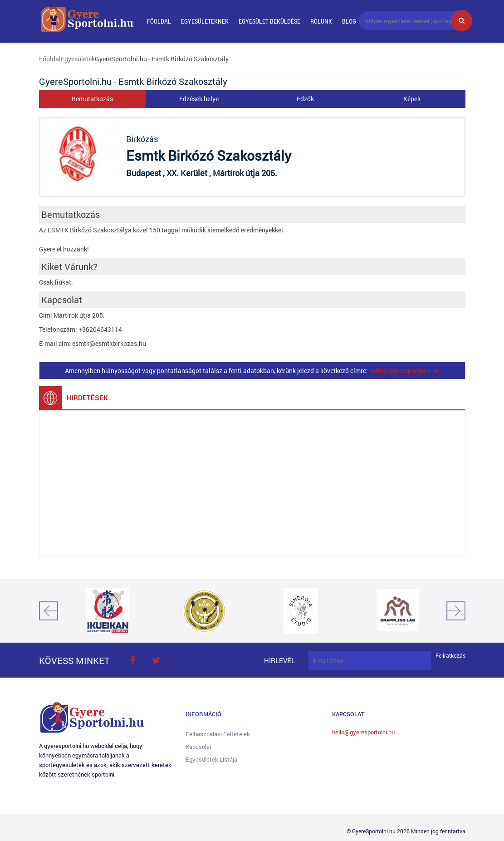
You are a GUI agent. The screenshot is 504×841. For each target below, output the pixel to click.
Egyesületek (78, 59)
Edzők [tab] (305, 99)
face (133, 660)
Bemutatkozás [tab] (92, 99)
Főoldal (159, 21)
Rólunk (321, 21)
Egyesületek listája (211, 759)
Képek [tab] (412, 99)
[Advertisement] (252, 483)
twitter (157, 660)
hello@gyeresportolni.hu (404, 371)
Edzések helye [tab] (199, 99)
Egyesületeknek (205, 21)
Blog (349, 21)
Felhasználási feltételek (218, 734)
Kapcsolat (199, 747)
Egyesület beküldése (269, 21)
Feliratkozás (450, 656)
